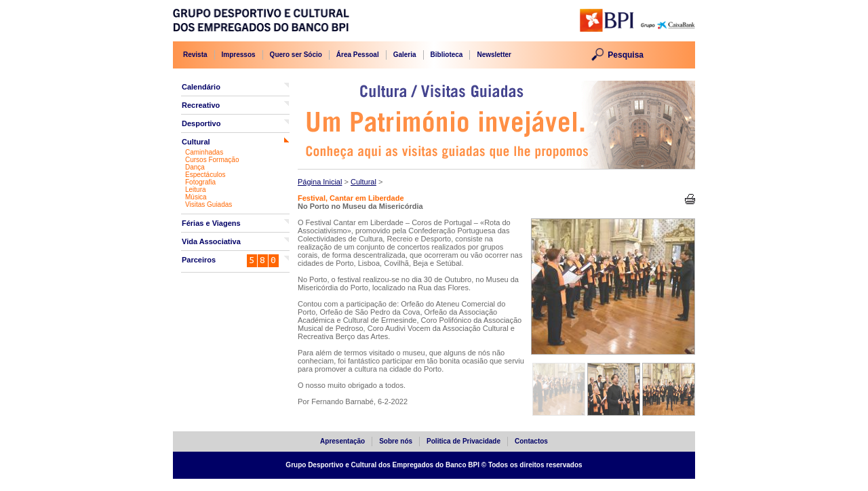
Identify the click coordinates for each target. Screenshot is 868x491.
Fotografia (200, 182)
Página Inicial (320, 182)
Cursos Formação (212, 160)
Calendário (201, 87)
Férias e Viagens (211, 223)
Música (196, 197)
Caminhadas (204, 152)
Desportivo (201, 123)
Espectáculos (205, 175)
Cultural (196, 142)
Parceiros (199, 260)
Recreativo (201, 105)
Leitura (196, 190)
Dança (195, 167)
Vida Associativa (211, 241)
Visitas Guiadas (209, 204)
